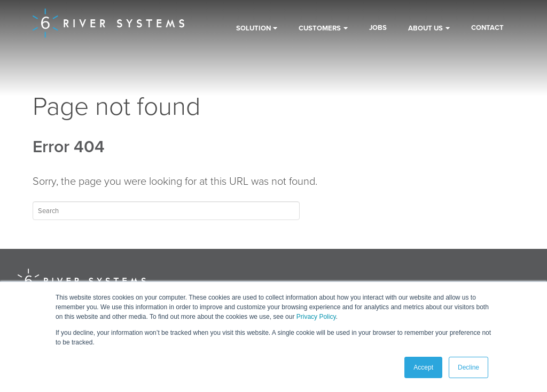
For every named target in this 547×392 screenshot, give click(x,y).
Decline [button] (468, 367)
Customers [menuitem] (320, 28)
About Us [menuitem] (425, 28)
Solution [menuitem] (253, 28)
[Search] (166, 210)
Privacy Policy (316, 317)
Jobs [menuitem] (378, 28)
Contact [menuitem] (487, 28)
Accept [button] (423, 367)
